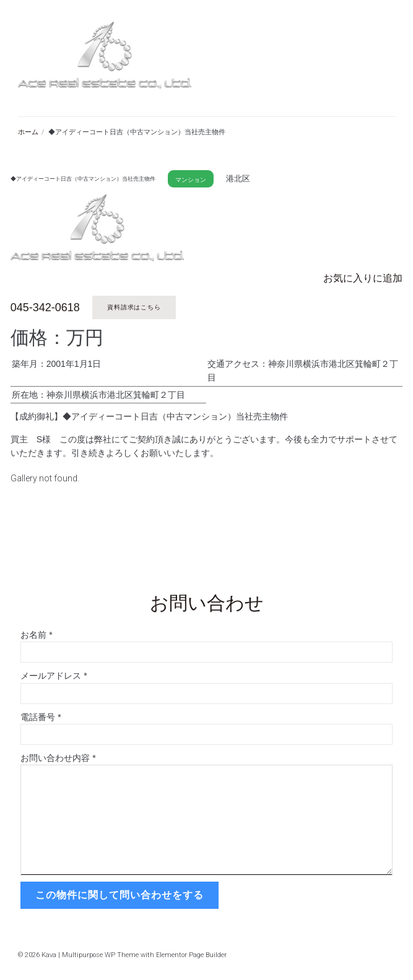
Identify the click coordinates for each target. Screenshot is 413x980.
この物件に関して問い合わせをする (120, 895)
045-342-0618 (45, 307)
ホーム (28, 132)
